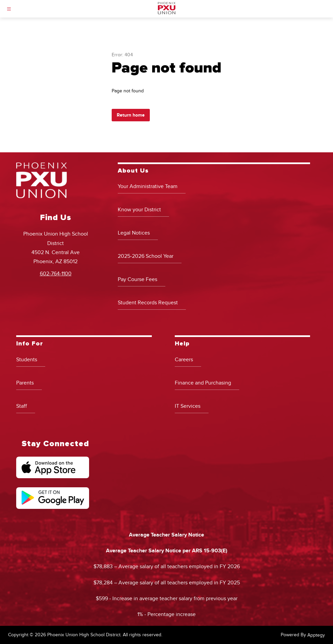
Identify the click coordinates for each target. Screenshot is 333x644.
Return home (131, 115)
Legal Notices (134, 233)
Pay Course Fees (137, 279)
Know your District (139, 210)
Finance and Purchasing (203, 383)
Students (27, 360)
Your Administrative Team (148, 186)
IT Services (188, 406)
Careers (184, 360)
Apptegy (316, 635)
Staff (22, 406)
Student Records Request (148, 303)
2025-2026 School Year (146, 256)
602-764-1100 (56, 274)
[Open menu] (9, 9)
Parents (25, 383)
